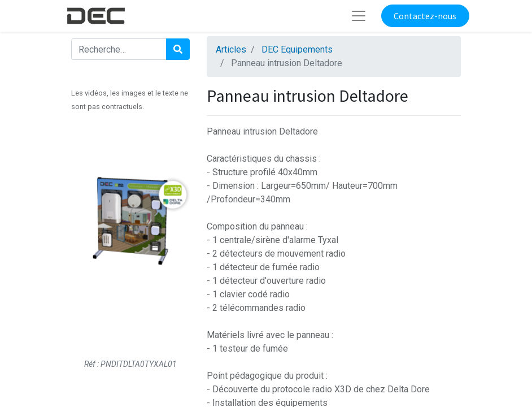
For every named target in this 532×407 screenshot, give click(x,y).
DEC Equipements (297, 49)
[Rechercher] (178, 49)
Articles (231, 49)
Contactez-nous (425, 16)
